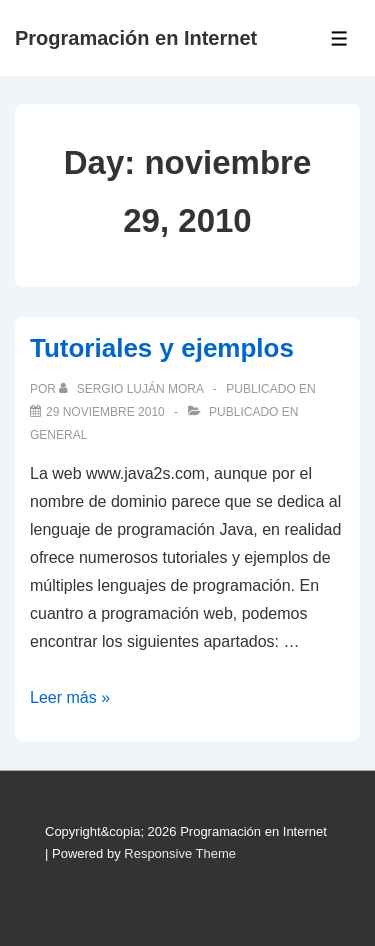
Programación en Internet (136, 38)
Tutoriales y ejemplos (162, 348)
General (58, 435)
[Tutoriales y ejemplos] (105, 412)
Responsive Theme (180, 853)
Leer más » (70, 697)
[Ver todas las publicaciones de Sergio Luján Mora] (132, 389)
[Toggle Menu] (339, 38)
